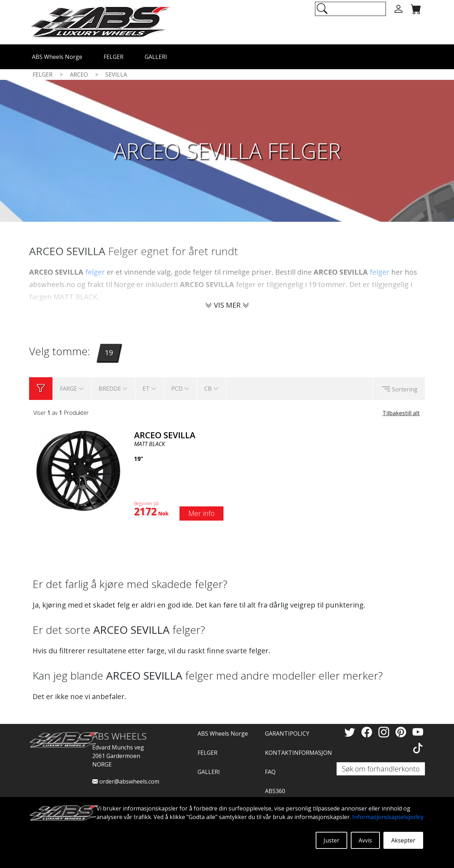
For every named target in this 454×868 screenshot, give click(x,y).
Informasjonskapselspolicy (388, 817)
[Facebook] (368, 732)
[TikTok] (418, 748)
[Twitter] (351, 732)
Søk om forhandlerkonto (381, 769)
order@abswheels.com (126, 781)
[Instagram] (385, 732)
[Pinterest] (402, 732)
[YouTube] (418, 732)
